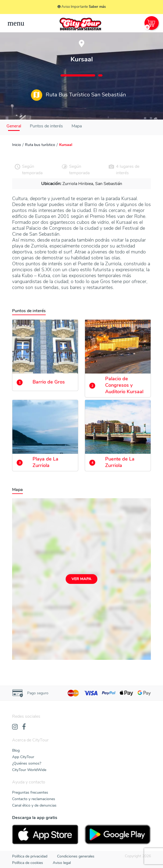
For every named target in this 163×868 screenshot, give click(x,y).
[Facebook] (24, 727)
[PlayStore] (118, 834)
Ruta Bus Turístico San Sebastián (78, 95)
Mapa (77, 126)
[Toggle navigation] (16, 23)
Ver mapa (81, 579)
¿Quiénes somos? (27, 763)
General (14, 126)
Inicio (17, 145)
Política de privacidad (30, 856)
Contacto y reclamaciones (34, 799)
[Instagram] (15, 727)
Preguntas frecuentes (30, 792)
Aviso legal (62, 863)
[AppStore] (45, 834)
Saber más (97, 7)
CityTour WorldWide (29, 770)
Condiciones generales (76, 856)
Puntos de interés (46, 126)
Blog (16, 750)
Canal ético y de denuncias (34, 805)
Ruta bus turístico (40, 145)
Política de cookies (28, 863)
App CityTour (23, 757)
